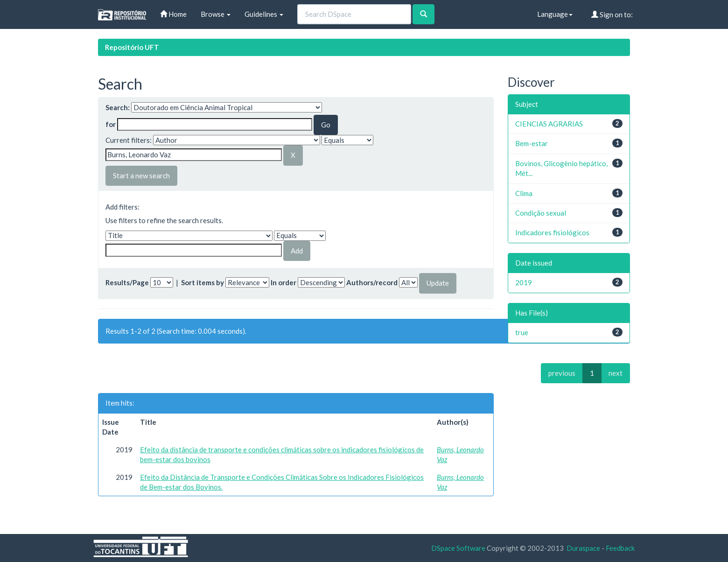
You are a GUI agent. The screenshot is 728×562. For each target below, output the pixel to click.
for (111, 124)
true (522, 332)
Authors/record (372, 282)
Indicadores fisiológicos (552, 232)
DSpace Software (458, 548)
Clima (524, 193)
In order (283, 282)
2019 (524, 282)
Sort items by (203, 282)
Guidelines (264, 14)
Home (173, 14)
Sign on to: (612, 14)
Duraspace (583, 548)
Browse (216, 14)
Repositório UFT (132, 47)
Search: (118, 107)
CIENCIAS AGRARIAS (549, 124)
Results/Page (127, 282)
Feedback (620, 548)
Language (555, 14)
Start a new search (141, 176)
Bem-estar (532, 143)
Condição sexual (541, 213)
